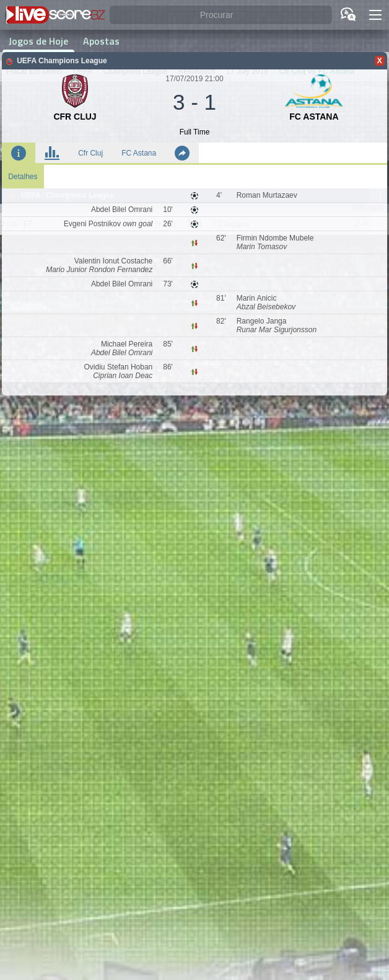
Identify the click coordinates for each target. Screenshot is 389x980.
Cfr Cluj (90, 153)
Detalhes (23, 177)
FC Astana (139, 153)
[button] (375, 15)
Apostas (101, 41)
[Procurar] (221, 15)
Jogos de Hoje (38, 41)
